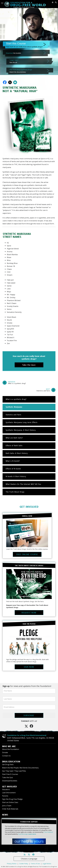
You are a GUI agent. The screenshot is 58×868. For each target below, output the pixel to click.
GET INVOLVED (29, 507)
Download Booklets (10, 781)
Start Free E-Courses (10, 774)
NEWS (5, 815)
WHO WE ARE (9, 746)
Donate (5, 752)
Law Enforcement (9, 793)
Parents (5, 796)
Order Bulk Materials (10, 809)
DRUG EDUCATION (11, 762)
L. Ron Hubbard (48, 832)
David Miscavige (23, 834)
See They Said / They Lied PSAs (14, 771)
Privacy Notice (12, 860)
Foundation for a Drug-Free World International (22, 735)
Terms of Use (35, 860)
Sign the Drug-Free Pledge (12, 799)
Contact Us (6, 756)
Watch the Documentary (20, 768)
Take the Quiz (8, 777)
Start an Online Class (10, 802)
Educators (6, 789)
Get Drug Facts (8, 764)
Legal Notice (47, 860)
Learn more (32, 834)
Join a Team (7, 806)
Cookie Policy (24, 860)
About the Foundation (11, 749)
